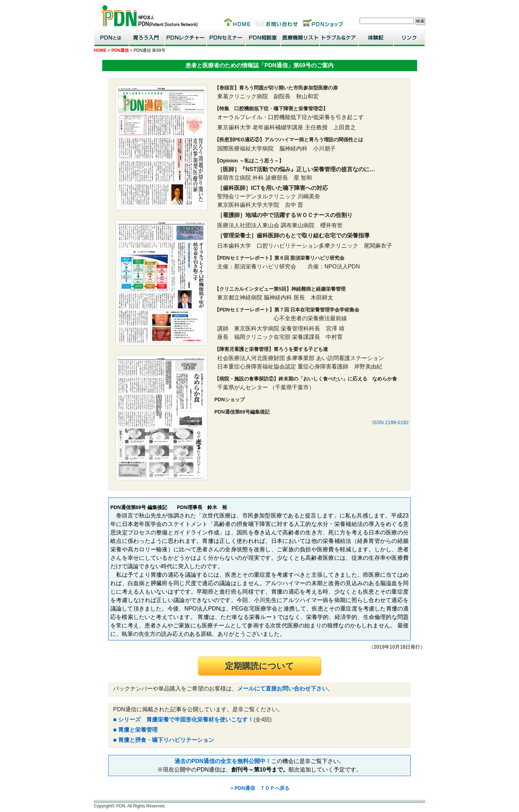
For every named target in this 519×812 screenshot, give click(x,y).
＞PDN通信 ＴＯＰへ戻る (259, 788)
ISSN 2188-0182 (390, 422)
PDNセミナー (226, 38)
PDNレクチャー (185, 38)
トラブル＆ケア (339, 38)
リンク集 (409, 38)
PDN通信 (120, 50)
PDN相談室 (263, 38)
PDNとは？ (111, 38)
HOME (100, 50)
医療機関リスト (300, 38)
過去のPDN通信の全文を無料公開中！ (223, 761)
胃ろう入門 (147, 38)
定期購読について (259, 666)
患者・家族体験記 (376, 38)
